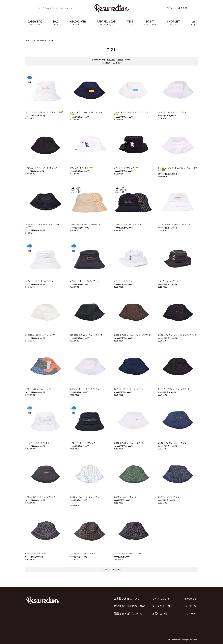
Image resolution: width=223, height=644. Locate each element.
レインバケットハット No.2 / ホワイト (40, 281)
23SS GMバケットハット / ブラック (127, 553)
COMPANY (191, 613)
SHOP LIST (191, 598)
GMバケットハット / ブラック (37, 553)
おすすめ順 (111, 59)
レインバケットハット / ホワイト (38, 443)
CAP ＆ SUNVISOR (39, 41)
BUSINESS (191, 606)
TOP (27, 41)
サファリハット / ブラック (126, 168)
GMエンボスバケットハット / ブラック (40, 497)
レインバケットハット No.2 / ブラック (84, 281)
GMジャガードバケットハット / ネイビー (130, 389)
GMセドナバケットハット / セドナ (39, 389)
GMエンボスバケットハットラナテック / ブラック (177, 335)
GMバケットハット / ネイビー (169, 497)
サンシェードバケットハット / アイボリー (174, 224)
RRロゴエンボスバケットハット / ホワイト (42, 335)
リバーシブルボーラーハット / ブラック (129, 224)
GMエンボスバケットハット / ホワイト (129, 443)
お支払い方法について (127, 598)
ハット (51, 41)
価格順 (120, 59)
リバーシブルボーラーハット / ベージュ (85, 224)
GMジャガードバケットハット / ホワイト (174, 112)
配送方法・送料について (128, 613)
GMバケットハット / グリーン (125, 497)
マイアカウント (161, 598)
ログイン (168, 8)
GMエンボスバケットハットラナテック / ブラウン (133, 335)
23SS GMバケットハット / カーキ (82, 553)
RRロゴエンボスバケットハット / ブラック (86, 335)
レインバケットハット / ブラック (82, 443)
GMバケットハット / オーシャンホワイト (85, 497)
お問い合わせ (160, 613)
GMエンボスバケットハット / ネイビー (173, 443)
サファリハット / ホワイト (82, 168)
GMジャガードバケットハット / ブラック (41, 168)
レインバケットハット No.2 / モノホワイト (44, 112)
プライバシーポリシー (165, 606)
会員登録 (183, 8)
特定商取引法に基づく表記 (129, 606)
